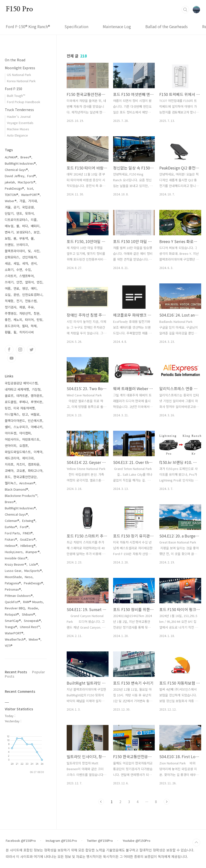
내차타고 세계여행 (17, 389)
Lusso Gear (13, 571)
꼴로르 (9, 396)
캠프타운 (34, 464)
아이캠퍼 (25, 433)
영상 (25, 288)
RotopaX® (12, 614)
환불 (8, 332)
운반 (16, 295)
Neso (29, 577)
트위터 (31, 350)
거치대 (32, 201)
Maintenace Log (117, 26)
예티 (34, 288)
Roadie (33, 608)
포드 (8, 477)
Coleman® (12, 521)
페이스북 (9, 350)
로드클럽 (11, 402)
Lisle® (34, 564)
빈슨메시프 (35, 421)
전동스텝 (31, 301)
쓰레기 (9, 282)
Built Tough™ (16, 96)
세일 (16, 263)
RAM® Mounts (33, 602)
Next (167, 802)
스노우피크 (21, 427)
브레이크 (22, 245)
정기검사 (11, 307)
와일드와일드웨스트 (18, 452)
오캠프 (24, 446)
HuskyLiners (14, 552)
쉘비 (8, 427)
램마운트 (37, 396)
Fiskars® (11, 539)
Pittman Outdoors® (19, 596)
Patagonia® (13, 583)
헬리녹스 (11, 483)
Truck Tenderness (19, 110)
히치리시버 (26, 332)
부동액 (24, 238)
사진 (37, 251)
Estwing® (29, 521)
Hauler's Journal (19, 116)
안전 (19, 282)
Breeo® (26, 157)
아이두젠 (11, 433)
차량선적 (25, 313)
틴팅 (39, 320)
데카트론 (22, 396)
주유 (31, 307)
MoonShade (13, 577)
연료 (16, 288)
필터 (25, 326)
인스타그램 (20, 350)
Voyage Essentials (20, 123)
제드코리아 (12, 458)
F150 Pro (19, 9)
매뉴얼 (9, 226)
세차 (25, 263)
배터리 (35, 226)
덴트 (19, 213)
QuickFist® (13, 602)
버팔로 (35, 414)
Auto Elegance (17, 135)
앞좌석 (29, 282)
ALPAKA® (11, 157)
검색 (185, 10)
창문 (37, 313)
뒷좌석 (29, 213)
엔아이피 (11, 446)
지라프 (9, 464)
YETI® (9, 646)
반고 (25, 414)
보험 (8, 238)
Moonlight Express (20, 68)
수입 (28, 270)
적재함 (9, 301)
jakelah (10, 182)
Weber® (11, 201)
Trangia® (11, 627)
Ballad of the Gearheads (167, 26)
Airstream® (27, 483)
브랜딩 (9, 245)
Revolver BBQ (15, 608)
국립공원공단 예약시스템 (21, 383)
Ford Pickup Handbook (24, 102)
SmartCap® (13, 621)
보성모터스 (24, 232)
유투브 (12, 358)
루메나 (24, 402)
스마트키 (11, 276)
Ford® (32, 176)
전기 (19, 301)
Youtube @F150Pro (137, 841)
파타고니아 (35, 471)
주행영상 (11, 313)
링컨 (8, 408)
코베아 (9, 471)
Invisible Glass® (16, 558)
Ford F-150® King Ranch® (28, 26)
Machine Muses (18, 129)
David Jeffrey (15, 176)
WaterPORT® (30, 195)
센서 (34, 263)
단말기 (9, 213)
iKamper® (33, 552)
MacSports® (27, 182)
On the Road (15, 60)
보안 (37, 232)
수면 (19, 270)
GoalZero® (28, 539)
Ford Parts (12, 533)
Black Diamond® (16, 489)
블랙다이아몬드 (15, 421)
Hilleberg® (28, 546)
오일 (8, 295)
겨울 (8, 207)
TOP (196, 843)
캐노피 (18, 320)
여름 (8, 288)
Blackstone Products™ (21, 496)
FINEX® (28, 533)
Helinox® (11, 546)
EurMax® (11, 527)
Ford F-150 (13, 89)
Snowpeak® (32, 621)
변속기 (9, 232)
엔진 (39, 282)
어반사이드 (12, 439)
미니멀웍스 (12, 414)
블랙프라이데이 (15, 251)
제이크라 (28, 458)
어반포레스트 (31, 439)
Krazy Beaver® (16, 564)
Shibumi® (29, 614)
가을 (22, 201)
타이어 (29, 320)
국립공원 (28, 207)
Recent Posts (16, 672)
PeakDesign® (14, 188)
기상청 (36, 389)
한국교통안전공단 (25, 477)
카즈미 (21, 464)
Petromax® (13, 589)
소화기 (9, 270)
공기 (16, 207)
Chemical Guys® (16, 170)
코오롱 (21, 471)
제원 (22, 307)
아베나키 (37, 427)
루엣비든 (37, 402)
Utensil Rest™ (30, 627)
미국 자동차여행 (24, 408)
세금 (8, 263)
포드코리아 (12, 326)
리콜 (34, 220)
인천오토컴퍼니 (32, 295)
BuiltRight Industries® (20, 163)
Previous (101, 802)
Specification (76, 26)
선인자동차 (29, 257)
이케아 (38, 452)
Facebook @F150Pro (21, 841)
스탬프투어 (26, 276)
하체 (34, 326)
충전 (8, 320)
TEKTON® (12, 195)
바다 (25, 226)
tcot (30, 188)
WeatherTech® (15, 639)
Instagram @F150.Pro (61, 841)
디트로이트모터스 (16, 220)
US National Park (19, 75)
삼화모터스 (12, 257)
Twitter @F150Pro (100, 841)
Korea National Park (21, 81)
